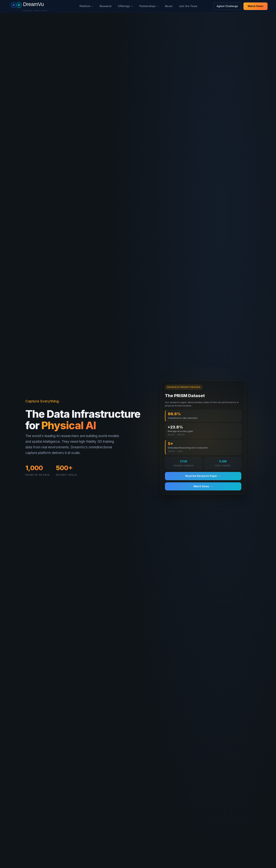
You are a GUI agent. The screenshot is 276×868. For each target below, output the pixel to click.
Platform (86, 6)
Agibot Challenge (227, 6)
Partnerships (149, 6)
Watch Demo (255, 6)
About (169, 6)
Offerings (126, 6)
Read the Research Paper (203, 476)
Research (106, 6)
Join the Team (188, 6)
